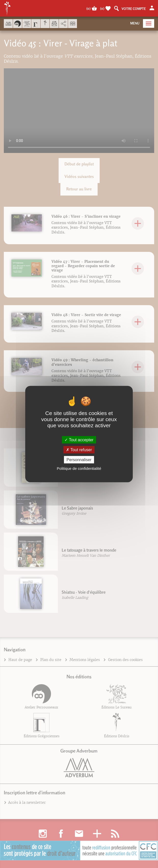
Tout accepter (79, 440)
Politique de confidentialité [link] (79, 468)
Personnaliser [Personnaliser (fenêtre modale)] (79, 460)
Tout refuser (79, 450)
